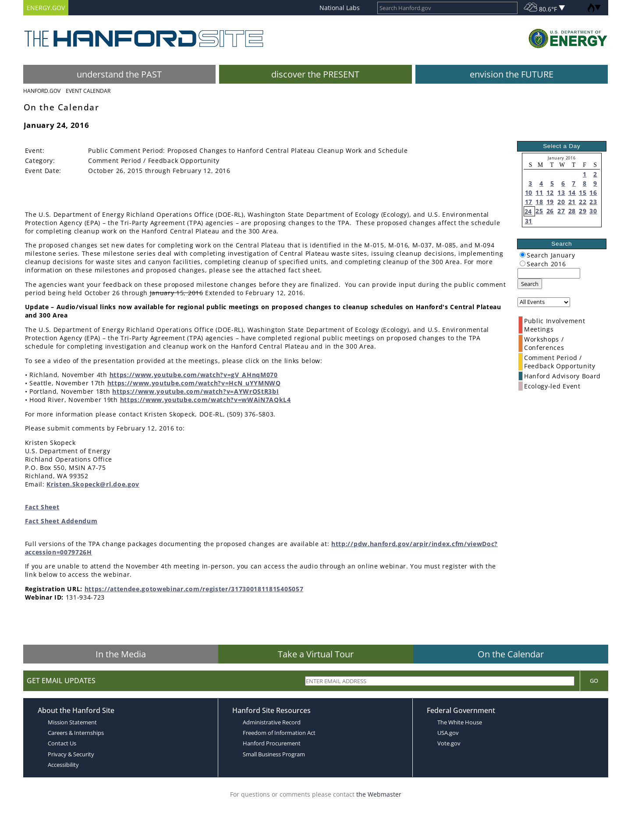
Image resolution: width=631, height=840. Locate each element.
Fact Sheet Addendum (61, 521)
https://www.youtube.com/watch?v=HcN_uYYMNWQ (194, 383)
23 (593, 202)
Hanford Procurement (272, 743)
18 (539, 202)
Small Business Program (274, 754)
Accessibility (63, 765)
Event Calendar (88, 91)
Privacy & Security (71, 754)
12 (550, 192)
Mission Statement (72, 722)
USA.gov (448, 733)
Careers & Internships (76, 733)
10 (529, 192)
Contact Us (62, 743)
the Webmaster (379, 794)
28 (572, 211)
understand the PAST (119, 74)
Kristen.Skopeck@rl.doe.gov (93, 484)
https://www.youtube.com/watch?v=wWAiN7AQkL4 (206, 400)
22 (583, 202)
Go (594, 681)
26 (550, 211)
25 (539, 211)
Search (530, 284)
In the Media (121, 654)
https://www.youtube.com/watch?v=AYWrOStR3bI (195, 391)
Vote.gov (449, 743)
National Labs (340, 8)
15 (583, 192)
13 (561, 192)
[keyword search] (549, 273)
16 (593, 192)
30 (593, 211)
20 (561, 202)
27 (561, 211)
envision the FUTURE (512, 74)
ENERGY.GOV (46, 8)
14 (572, 192)
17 (529, 202)
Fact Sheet (42, 507)
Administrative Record (272, 722)
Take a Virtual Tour (316, 654)
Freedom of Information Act (279, 733)
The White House (460, 722)
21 (572, 202)
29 (583, 211)
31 (529, 221)
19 (550, 202)
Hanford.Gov (42, 91)
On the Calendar (511, 654)
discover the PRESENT (315, 74)
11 (539, 192)
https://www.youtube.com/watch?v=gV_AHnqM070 (194, 375)
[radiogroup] (523, 255)
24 (528, 211)
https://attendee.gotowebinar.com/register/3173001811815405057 (194, 589)
